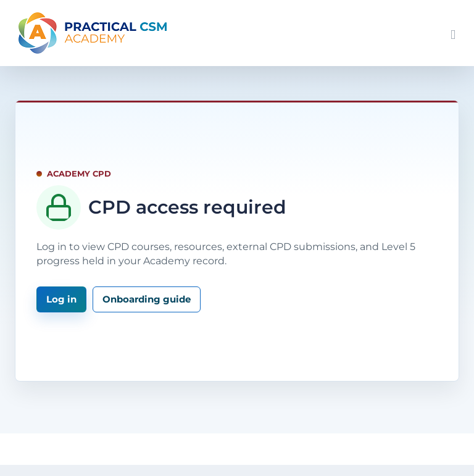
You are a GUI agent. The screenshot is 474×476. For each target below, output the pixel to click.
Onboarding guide (147, 299)
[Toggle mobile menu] (453, 35)
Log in (61, 299)
